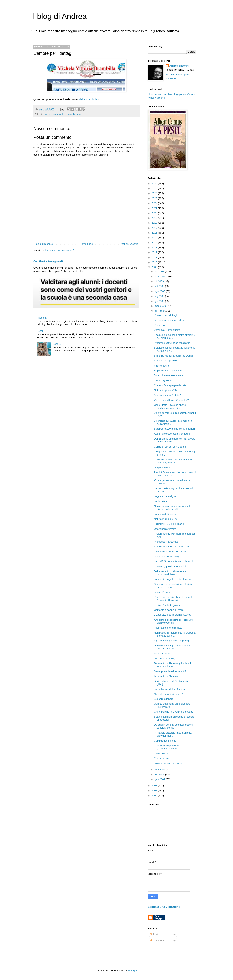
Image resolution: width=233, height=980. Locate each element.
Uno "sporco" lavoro (165, 529)
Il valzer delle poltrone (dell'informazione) (166, 747)
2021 (155, 208)
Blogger (132, 971)
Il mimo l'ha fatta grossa (167, 605)
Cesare (57, 344)
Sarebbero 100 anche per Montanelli (174, 429)
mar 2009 (160, 769)
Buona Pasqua (162, 592)
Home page (86, 244)
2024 (155, 193)
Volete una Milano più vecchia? (171, 400)
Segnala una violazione (164, 907)
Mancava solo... (163, 653)
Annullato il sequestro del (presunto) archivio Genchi (174, 621)
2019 (155, 218)
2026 (155, 184)
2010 (155, 262)
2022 (155, 203)
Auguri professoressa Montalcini (172, 434)
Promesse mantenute (166, 542)
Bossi (40, 331)
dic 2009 (160, 271)
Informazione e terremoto (168, 628)
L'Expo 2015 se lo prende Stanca (172, 615)
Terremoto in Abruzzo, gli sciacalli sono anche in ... (173, 665)
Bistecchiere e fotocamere (168, 375)
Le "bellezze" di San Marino (169, 689)
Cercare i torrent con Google (170, 447)
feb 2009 (160, 774)
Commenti (157, 940)
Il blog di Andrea (59, 16)
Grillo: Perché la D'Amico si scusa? (173, 712)
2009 (155, 267)
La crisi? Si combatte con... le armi (173, 561)
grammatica (59, 114)
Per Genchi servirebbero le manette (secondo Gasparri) (174, 599)
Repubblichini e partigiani (168, 370)
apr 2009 (160, 311)
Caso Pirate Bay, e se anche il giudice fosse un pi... (171, 406)
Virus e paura (161, 366)
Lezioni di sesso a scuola (168, 763)
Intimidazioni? (162, 754)
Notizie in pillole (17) (165, 519)
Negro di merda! (163, 467)
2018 (155, 223)
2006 (155, 795)
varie (79, 114)
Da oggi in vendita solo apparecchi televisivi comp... (173, 726)
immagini (71, 114)
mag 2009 (161, 306)
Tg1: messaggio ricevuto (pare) (171, 641)
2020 (155, 213)
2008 (155, 786)
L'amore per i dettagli (166, 315)
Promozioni (160, 325)
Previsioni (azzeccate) (166, 556)
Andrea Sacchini (179, 66)
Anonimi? (42, 318)
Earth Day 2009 (163, 380)
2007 (155, 790)
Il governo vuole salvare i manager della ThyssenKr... (173, 461)
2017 (155, 228)
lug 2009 (160, 296)
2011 (155, 257)
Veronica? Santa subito (167, 330)
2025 (155, 188)
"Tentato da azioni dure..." (168, 694)
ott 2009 (160, 281)
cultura (49, 114)
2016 (155, 233)
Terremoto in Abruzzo (166, 676)
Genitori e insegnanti (48, 261)
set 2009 (160, 286)
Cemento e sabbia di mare (169, 610)
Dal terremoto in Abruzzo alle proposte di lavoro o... (170, 573)
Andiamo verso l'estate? (167, 395)
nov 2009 (160, 276)
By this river (160, 501)
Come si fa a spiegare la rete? (171, 385)
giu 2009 (160, 301)
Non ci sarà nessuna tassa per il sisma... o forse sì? (172, 508)
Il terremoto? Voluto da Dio (169, 524)
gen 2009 (160, 779)
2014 (155, 243)
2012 (155, 252)
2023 (155, 198)
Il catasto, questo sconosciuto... (171, 566)
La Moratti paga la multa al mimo (172, 579)
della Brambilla (88, 99)
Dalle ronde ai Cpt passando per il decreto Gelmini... (173, 647)
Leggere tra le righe (165, 496)
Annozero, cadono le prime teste (172, 547)
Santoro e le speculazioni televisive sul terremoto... (173, 586)
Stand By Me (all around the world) (173, 356)
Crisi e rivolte (161, 758)
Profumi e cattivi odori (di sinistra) (173, 343)
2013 (155, 247)
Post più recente (44, 244)
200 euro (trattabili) (164, 658)
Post (154, 934)
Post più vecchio (129, 244)
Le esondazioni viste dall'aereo (171, 320)
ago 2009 (160, 291)
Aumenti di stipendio (165, 361)
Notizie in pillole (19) (165, 390)
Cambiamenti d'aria (165, 741)
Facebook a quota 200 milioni (170, 552)
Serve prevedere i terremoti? (170, 671)
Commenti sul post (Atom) (59, 250)
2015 (155, 238)
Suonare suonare (164, 699)
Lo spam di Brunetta (165, 514)
